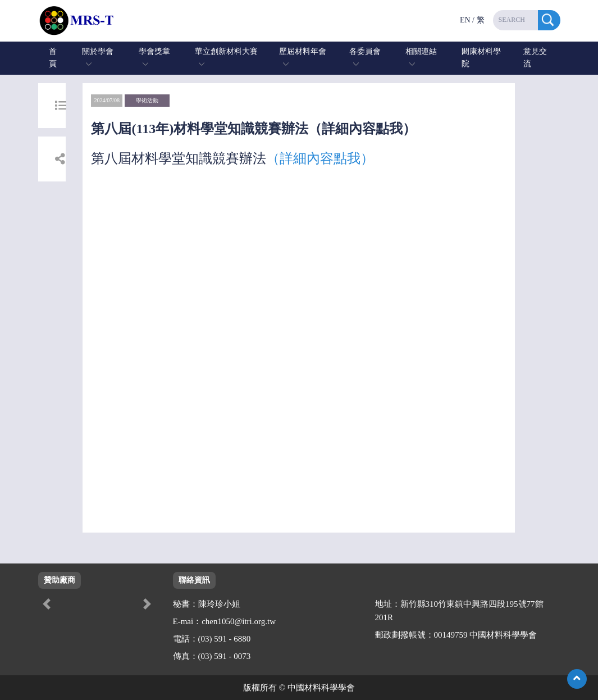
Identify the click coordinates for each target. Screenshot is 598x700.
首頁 (53, 58)
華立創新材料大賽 (226, 51)
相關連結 (421, 51)
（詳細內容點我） (320, 158)
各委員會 (365, 51)
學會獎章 (154, 51)
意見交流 (535, 58)
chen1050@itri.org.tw (239, 621)
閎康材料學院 (481, 58)
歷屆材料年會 (303, 51)
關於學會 (98, 51)
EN (465, 20)
